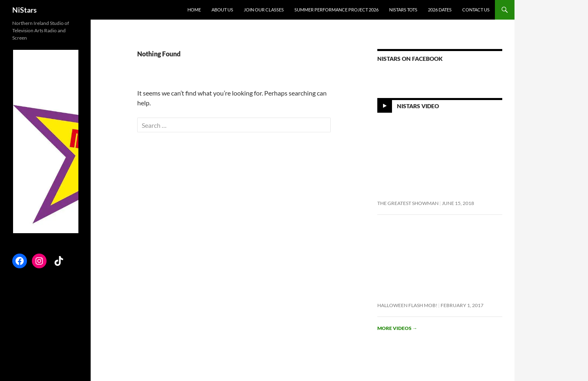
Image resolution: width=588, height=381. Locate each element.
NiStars (24, 10)
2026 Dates (440, 10)
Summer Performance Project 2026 (336, 10)
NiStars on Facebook (410, 59)
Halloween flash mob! (407, 305)
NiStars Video (418, 106)
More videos (397, 328)
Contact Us (476, 10)
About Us (222, 10)
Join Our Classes (264, 10)
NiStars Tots (403, 10)
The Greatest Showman (408, 203)
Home (194, 10)
